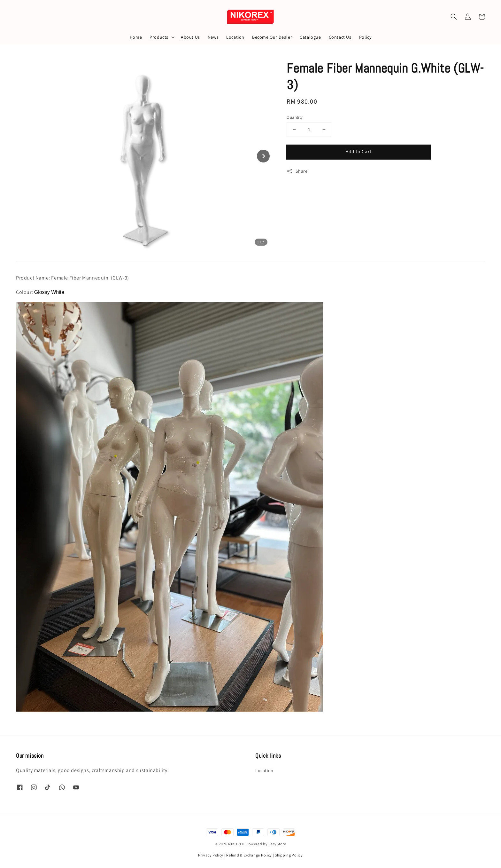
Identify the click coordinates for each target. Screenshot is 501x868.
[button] (454, 17)
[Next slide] (263, 156)
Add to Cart (359, 151)
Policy (365, 37)
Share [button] (297, 171)
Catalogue (310, 37)
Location (235, 37)
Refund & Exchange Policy (249, 855)
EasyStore (277, 844)
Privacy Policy (211, 855)
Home (136, 37)
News (213, 37)
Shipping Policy (289, 855)
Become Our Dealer (272, 37)
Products (159, 37)
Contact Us (340, 37)
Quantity (295, 117)
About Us (190, 37)
